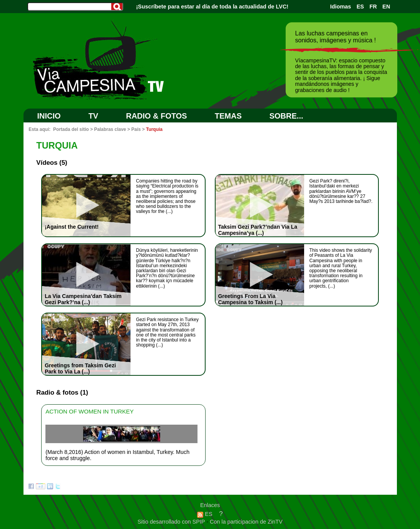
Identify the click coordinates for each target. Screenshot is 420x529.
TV (94, 116)
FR (373, 7)
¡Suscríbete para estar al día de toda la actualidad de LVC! (213, 7)
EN (386, 7)
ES (360, 7)
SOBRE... (286, 116)
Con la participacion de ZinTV (246, 522)
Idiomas (340, 7)
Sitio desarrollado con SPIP (172, 522)
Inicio (49, 116)
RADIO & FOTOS (156, 116)
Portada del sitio (71, 129)
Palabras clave (110, 129)
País (136, 129)
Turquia (154, 129)
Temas (228, 116)
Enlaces (210, 505)
